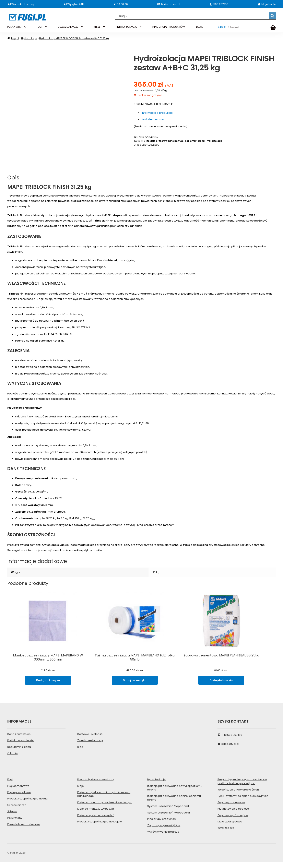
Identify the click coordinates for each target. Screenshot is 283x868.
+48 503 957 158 (230, 741)
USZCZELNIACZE (68, 27)
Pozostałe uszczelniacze (24, 830)
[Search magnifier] (272, 16)
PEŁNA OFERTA (16, 27)
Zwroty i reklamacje (90, 747)
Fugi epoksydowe (19, 798)
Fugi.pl (15, 38)
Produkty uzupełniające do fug (27, 805)
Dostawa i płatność (90, 740)
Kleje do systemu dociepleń (96, 821)
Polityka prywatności (21, 747)
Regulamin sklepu (19, 753)
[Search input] (193, 16)
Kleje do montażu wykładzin (96, 815)
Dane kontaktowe (19, 740)
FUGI (39, 27)
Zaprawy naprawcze (231, 808)
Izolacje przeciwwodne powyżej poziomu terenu (175, 141)
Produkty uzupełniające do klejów (100, 828)
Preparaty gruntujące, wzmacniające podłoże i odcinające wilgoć (242, 788)
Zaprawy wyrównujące (233, 821)
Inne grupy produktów (162, 825)
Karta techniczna (153, 119)
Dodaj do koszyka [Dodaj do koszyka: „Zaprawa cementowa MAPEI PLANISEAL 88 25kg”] (235, 687)
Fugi (10, 786)
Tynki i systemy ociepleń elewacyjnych (243, 802)
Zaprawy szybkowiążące (164, 831)
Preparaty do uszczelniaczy (96, 786)
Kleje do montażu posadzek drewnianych (105, 808)
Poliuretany (15, 824)
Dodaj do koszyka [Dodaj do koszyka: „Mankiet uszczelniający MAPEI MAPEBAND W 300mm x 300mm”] (48, 687)
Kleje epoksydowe (230, 828)
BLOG (200, 27)
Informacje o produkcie (157, 113)
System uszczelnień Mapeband (168, 812)
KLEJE (97, 27)
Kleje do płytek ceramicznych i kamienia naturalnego (104, 800)
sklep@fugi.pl (228, 750)
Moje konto (267, 4)
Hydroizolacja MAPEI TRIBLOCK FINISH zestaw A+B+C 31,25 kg (74, 38)
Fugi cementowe (18, 792)
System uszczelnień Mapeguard (169, 819)
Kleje (81, 792)
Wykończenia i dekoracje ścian (238, 796)
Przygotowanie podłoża (233, 815)
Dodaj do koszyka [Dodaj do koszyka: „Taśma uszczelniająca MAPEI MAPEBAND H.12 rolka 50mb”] (141, 687)
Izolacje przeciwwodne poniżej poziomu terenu (174, 804)
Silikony (12, 818)
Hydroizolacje (29, 38)
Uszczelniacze (17, 811)
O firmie (13, 759)
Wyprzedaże (226, 834)
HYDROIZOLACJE (127, 27)
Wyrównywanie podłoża (163, 838)
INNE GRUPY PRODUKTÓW (169, 27)
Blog (80, 753)
